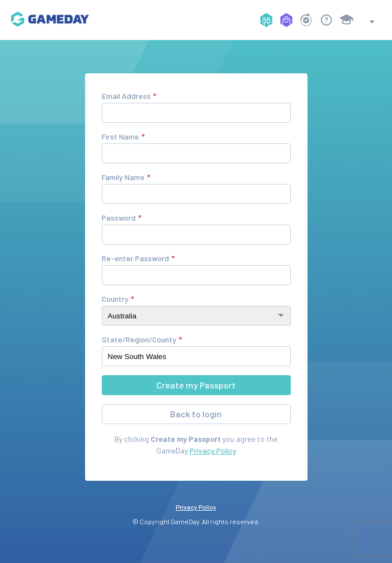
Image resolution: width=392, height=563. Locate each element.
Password (119, 218)
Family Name (123, 177)
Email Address (126, 96)
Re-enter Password (135, 258)
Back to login (196, 414)
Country (115, 299)
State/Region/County (139, 339)
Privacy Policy (213, 450)
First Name (120, 136)
